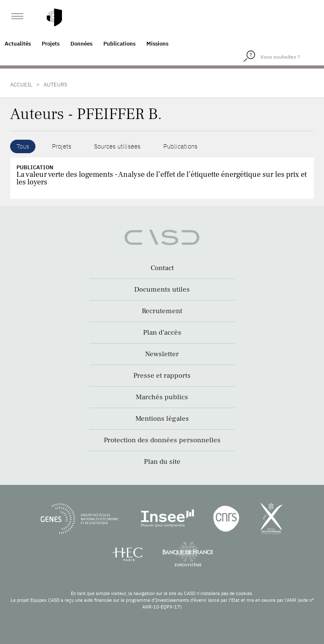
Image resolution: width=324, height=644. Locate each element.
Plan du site (162, 462)
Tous (23, 146)
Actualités (18, 44)
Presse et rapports (162, 376)
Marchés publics (162, 397)
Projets (51, 44)
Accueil (21, 85)
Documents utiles (162, 290)
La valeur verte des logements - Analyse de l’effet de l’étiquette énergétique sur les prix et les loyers (162, 178)
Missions (157, 44)
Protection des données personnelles (162, 440)
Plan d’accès (162, 333)
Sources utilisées (117, 146)
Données (81, 44)
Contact (162, 268)
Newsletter (162, 354)
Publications (119, 44)
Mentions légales (162, 419)
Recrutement (162, 311)
